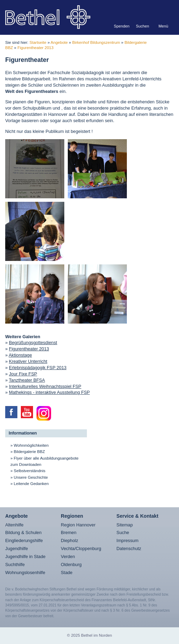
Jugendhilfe (17, 548)
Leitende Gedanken (31, 484)
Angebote (59, 42)
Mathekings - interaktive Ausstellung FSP (50, 392)
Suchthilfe (15, 565)
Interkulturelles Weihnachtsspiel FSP (45, 386)
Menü (163, 26)
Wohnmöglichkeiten (31, 445)
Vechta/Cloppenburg (81, 548)
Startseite (38, 42)
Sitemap (125, 525)
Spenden (122, 26)
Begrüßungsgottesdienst (33, 343)
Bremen (69, 532)
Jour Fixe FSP (23, 374)
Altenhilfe (14, 525)
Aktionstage (20, 355)
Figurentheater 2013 (35, 48)
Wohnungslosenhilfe (25, 573)
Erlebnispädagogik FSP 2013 (38, 368)
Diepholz (70, 540)
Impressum (127, 540)
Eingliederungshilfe (24, 540)
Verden (68, 556)
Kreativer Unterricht (28, 361)
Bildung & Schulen (23, 532)
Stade (67, 573)
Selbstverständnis (30, 471)
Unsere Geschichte (31, 477)
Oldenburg (71, 565)
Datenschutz (129, 548)
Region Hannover (78, 525)
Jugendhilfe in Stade (25, 556)
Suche (123, 532)
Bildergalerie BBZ (30, 452)
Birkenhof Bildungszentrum (96, 42)
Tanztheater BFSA (27, 380)
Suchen (143, 26)
